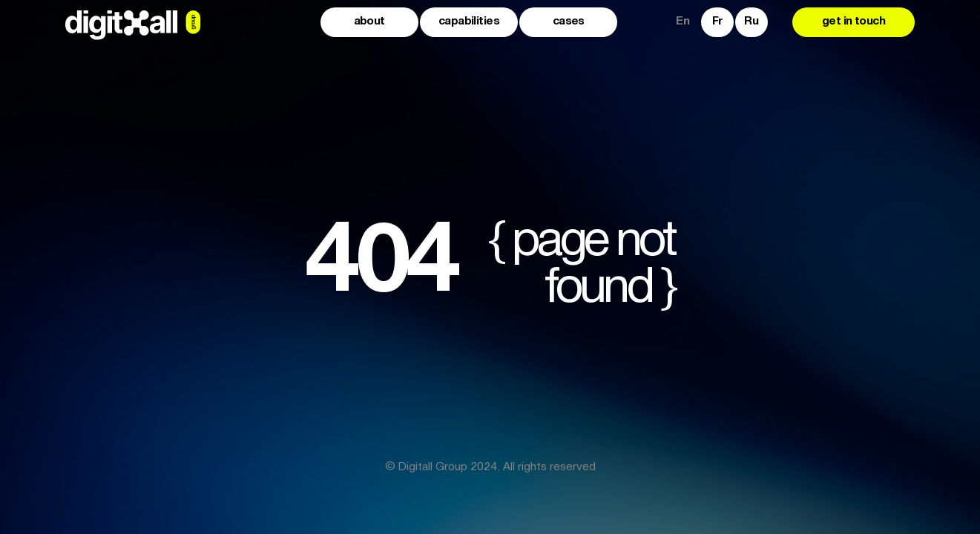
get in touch (854, 22)
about (369, 22)
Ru (751, 22)
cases (569, 22)
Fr (717, 22)
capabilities (469, 22)
